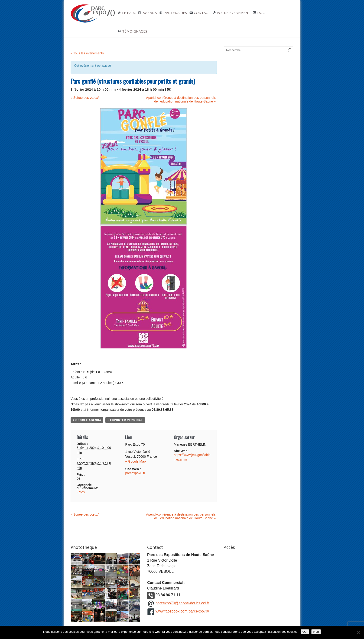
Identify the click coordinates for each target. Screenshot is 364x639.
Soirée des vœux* (85, 98)
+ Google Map (135, 461)
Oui (305, 632)
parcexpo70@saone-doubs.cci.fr (182, 603)
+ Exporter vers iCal (125, 420)
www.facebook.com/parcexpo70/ (182, 611)
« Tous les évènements (87, 53)
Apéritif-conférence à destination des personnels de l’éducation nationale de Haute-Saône (181, 99)
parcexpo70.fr (135, 473)
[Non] (358, 632)
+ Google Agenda (87, 420)
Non (316, 632)
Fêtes (81, 492)
